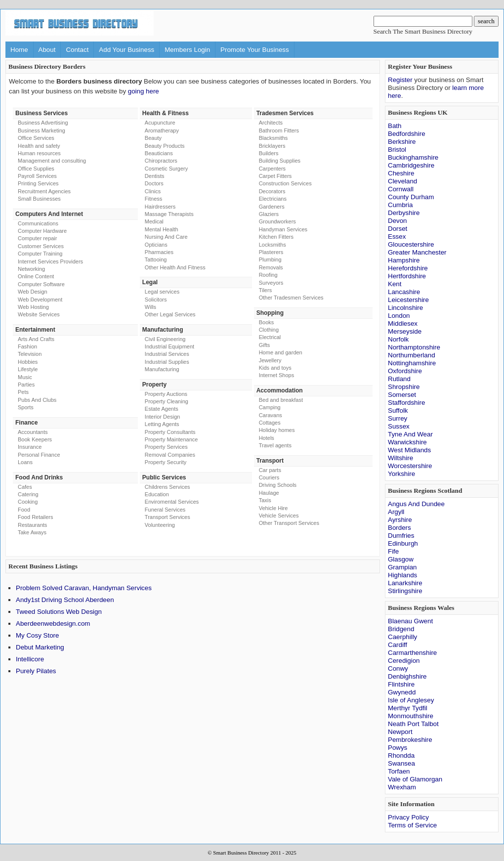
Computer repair (37, 238)
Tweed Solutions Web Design (59, 612)
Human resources (39, 153)
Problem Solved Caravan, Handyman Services (84, 588)
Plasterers (271, 252)
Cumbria (400, 205)
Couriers (269, 477)
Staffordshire (406, 403)
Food (24, 510)
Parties (26, 385)
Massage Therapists (169, 214)
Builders (269, 153)
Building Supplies (280, 161)
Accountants (33, 432)
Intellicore (30, 659)
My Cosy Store (37, 635)
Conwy (398, 668)
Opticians (156, 245)
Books (267, 322)
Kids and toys (275, 368)
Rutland (399, 379)
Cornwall (401, 189)
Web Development (40, 300)
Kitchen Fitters (276, 237)
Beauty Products (165, 146)
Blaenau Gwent (410, 621)
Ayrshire (400, 520)
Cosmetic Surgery (166, 169)
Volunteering (160, 525)
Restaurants (32, 525)
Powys (398, 748)
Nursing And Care (166, 237)
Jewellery (270, 360)
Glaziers (269, 214)
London (399, 316)
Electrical (270, 337)
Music (25, 377)
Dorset (398, 229)
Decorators (272, 191)
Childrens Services (168, 487)
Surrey (398, 418)
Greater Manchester (417, 252)
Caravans (271, 415)
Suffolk (398, 410)
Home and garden (281, 352)
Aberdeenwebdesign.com (53, 624)
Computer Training (40, 254)
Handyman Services (283, 229)
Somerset (402, 395)
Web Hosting (33, 307)
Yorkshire (401, 474)
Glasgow (401, 559)
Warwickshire (407, 442)
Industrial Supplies (167, 362)
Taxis (265, 500)
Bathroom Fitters (279, 130)
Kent (395, 284)
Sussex (399, 426)
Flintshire (401, 684)
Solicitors (156, 300)
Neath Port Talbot (413, 724)
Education (157, 494)
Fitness (153, 199)
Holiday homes (277, 430)
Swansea (401, 763)
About (47, 50)
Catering (28, 494)
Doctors (154, 183)
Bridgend (401, 629)
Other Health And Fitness (175, 267)
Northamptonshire (414, 347)
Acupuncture (160, 123)
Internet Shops (277, 375)
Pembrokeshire (410, 740)
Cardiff (398, 645)
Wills (150, 307)
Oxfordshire (405, 371)
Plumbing (270, 259)
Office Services (36, 138)
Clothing (269, 330)
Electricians (273, 199)
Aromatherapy (162, 130)
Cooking (28, 502)
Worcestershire (410, 466)
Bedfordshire (407, 134)
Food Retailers (36, 517)
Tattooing (156, 259)
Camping (270, 407)
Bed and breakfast (281, 400)
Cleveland (402, 181)
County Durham (411, 197)
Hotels (267, 438)
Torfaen (399, 771)
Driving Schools (278, 485)
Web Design (33, 292)
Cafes (25, 487)
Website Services (39, 314)
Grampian (402, 567)
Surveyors (271, 283)
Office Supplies (36, 169)
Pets (23, 392)
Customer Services (41, 246)
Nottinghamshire (412, 363)
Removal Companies (170, 455)
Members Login (187, 50)
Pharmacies (159, 252)
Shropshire (404, 387)
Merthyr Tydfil (408, 708)
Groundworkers (277, 221)
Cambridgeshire (411, 165)
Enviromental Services (172, 502)
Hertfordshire (407, 276)
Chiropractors (161, 161)
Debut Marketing (40, 647)
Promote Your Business (255, 50)
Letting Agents (162, 424)
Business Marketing (42, 130)
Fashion (27, 346)
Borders (399, 528)
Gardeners (272, 207)
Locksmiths (273, 245)
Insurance (30, 447)
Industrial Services (167, 354)
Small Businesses (39, 199)
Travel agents (275, 445)
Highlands (402, 575)
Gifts (265, 345)
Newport (400, 732)
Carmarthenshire (412, 653)
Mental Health (162, 229)
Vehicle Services (279, 516)
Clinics (153, 191)
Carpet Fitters (275, 176)
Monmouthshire (411, 716)
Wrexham (402, 787)
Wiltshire (400, 458)
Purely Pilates (36, 671)
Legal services (162, 292)
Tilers (265, 290)
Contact (77, 50)
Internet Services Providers (50, 261)
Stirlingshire (405, 591)
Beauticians (159, 153)
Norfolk (398, 339)
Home (19, 50)
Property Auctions (166, 394)
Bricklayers (272, 146)
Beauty (153, 138)
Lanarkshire (405, 583)
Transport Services (168, 517)
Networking (31, 269)
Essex (397, 237)
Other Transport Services (289, 523)
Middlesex (403, 323)
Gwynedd (402, 692)
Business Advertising (43, 123)
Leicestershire (408, 300)
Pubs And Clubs (37, 400)
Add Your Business (126, 50)
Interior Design (163, 417)
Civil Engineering (165, 339)
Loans (25, 462)
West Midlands (409, 450)
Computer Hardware (42, 231)
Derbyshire (404, 213)
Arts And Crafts (36, 339)
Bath (395, 126)
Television (30, 354)
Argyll (396, 512)
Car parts (270, 470)
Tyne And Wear (410, 434)
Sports (26, 407)
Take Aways (32, 532)
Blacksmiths (273, 138)
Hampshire (404, 260)
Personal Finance (39, 455)
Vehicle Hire (273, 508)
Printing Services (38, 183)
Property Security (166, 462)
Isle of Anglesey (411, 700)
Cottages (270, 423)
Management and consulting (52, 161)
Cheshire (401, 173)
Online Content (36, 276)
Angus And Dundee (416, 504)
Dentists (155, 176)
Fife (393, 551)
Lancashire (404, 292)
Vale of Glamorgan (415, 779)
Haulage (269, 493)
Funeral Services (165, 510)
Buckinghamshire (413, 157)
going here (144, 91)
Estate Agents (162, 409)
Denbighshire (407, 676)
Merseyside (405, 331)
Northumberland (412, 355)
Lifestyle (28, 369)
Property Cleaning (167, 401)
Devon (398, 221)
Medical (154, 221)
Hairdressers (160, 207)
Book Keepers (35, 439)
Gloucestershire (411, 244)
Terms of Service (412, 825)
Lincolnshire (405, 308)
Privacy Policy (408, 817)
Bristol (397, 150)
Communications (38, 223)
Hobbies (28, 362)
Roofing (268, 275)
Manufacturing (162, 369)
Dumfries (401, 536)
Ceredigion (404, 661)
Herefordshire (408, 268)
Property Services (166, 447)
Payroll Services (37, 176)
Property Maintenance (171, 439)
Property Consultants (170, 432)
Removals (271, 267)
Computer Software (41, 284)
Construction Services (285, 183)
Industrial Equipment (169, 346)
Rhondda (401, 755)
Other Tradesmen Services (291, 298)
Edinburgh (403, 543)
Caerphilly (402, 637)
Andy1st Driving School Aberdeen (65, 600)
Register (400, 80)
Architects (271, 123)
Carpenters (272, 169)
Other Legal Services (170, 314)
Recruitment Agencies (44, 191)
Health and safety (39, 146)
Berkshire (402, 142)
